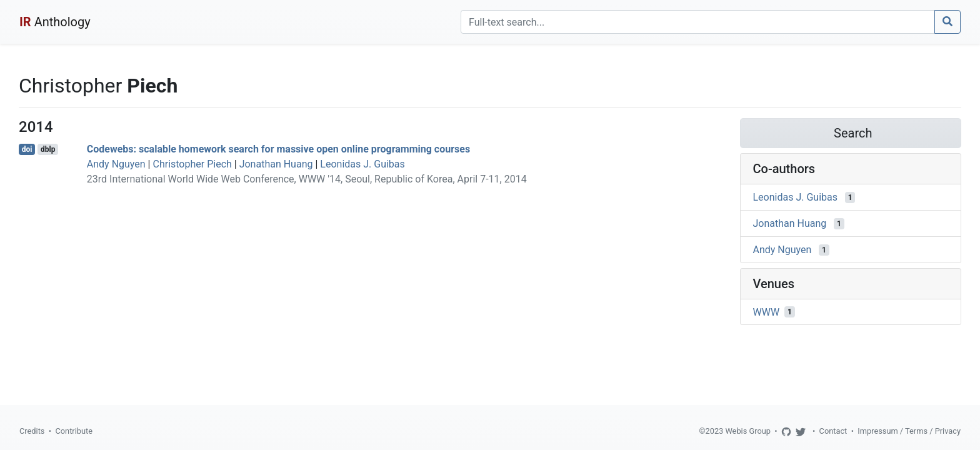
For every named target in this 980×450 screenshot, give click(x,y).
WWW (767, 312)
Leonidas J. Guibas (362, 164)
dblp (48, 149)
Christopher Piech (192, 164)
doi (27, 149)
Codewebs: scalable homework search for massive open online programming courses (278, 149)
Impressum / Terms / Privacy (909, 431)
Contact (833, 431)
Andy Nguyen (116, 164)
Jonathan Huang (276, 164)
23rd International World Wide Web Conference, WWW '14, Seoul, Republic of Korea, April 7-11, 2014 (307, 179)
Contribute (74, 431)
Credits (32, 431)
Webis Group (748, 431)
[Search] (698, 22)
